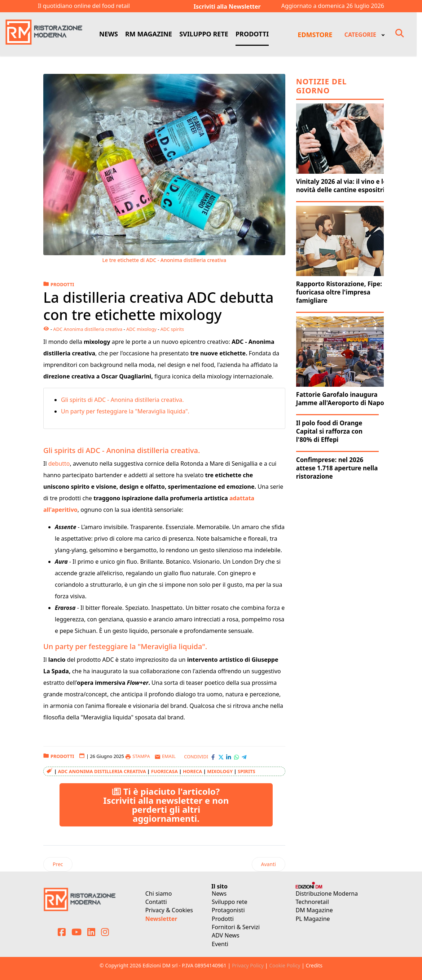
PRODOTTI (252, 34)
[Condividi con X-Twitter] (221, 757)
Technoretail (312, 902)
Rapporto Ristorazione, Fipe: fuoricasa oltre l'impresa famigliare (339, 292)
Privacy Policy (248, 965)
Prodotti (223, 919)
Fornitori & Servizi (236, 927)
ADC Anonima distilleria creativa (88, 329)
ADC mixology (141, 329)
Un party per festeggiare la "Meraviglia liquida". (125, 411)
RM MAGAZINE (149, 34)
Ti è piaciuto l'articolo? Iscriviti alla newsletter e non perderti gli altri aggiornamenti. (166, 805)
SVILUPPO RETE (204, 34)
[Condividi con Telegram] (244, 757)
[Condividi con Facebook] (213, 757)
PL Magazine (313, 919)
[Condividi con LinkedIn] (228, 757)
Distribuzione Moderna (327, 893)
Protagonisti (228, 910)
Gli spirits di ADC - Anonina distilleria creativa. (123, 400)
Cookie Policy (285, 965)
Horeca (192, 771)
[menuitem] (364, 34)
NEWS (109, 34)
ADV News (226, 935)
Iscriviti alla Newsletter (227, 6)
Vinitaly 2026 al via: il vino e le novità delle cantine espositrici (343, 186)
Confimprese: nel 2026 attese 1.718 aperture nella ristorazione (337, 468)
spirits (247, 771)
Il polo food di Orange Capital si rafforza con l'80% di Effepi (329, 431)
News (219, 893)
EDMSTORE (315, 35)
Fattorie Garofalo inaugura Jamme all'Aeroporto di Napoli (342, 399)
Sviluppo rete (230, 902)
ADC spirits (172, 329)
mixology (220, 771)
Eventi (220, 944)
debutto (59, 464)
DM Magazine (314, 910)
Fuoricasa (164, 771)
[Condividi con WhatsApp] (236, 757)
